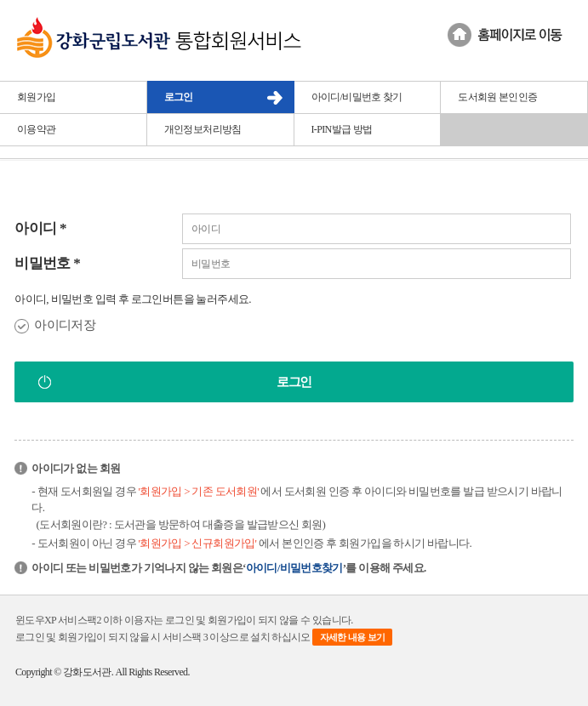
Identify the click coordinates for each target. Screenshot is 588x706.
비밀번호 (47, 263)
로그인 (179, 97)
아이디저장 (65, 325)
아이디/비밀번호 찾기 (357, 97)
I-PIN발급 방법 (342, 129)
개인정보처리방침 (203, 129)
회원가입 (36, 97)
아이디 (40, 228)
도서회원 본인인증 (497, 97)
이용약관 (36, 129)
